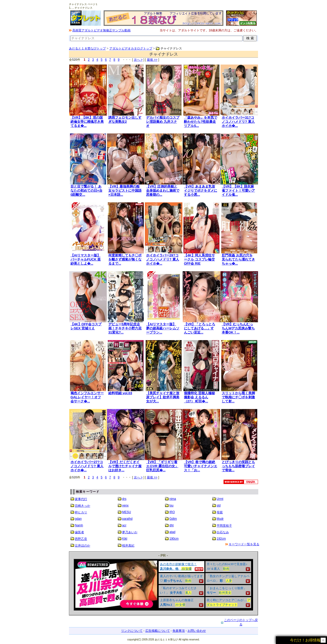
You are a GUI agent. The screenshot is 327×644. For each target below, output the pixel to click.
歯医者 (79, 532)
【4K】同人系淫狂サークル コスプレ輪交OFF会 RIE (199, 259)
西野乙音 (81, 539)
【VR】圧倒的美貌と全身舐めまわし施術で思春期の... (163, 190)
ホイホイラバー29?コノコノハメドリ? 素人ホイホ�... (163, 259)
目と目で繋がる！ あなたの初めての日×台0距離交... (86, 190)
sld (219, 505)
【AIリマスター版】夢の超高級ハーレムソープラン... (163, 328)
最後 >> (152, 60)
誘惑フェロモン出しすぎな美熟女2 (125, 120)
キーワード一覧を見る (244, 544)
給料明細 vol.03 (120, 393)
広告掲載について (158, 631)
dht (172, 525)
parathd (127, 519)
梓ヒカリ (81, 512)
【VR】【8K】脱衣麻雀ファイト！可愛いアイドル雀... (238, 190)
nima (173, 499)
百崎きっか (83, 506)
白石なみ (223, 532)
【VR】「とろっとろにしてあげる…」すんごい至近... (200, 328)
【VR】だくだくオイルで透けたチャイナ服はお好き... (125, 466)
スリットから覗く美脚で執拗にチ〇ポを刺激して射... (238, 397)
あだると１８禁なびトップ (87, 48)
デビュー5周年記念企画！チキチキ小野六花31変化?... (125, 328)
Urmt (220, 499)
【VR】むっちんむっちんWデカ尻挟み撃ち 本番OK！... (238, 328)
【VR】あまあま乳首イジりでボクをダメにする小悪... (201, 190)
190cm (174, 539)
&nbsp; (163, 585)
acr (124, 525)
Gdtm (173, 519)
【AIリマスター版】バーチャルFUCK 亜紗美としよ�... (86, 259)
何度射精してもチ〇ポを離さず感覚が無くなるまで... (125, 259)
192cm (221, 539)
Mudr (220, 519)
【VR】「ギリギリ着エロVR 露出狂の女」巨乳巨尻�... (162, 466)
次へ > (138, 60)
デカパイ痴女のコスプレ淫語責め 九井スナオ (163, 122)
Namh (79, 525)
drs (124, 499)
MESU (127, 512)
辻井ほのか (83, 546)
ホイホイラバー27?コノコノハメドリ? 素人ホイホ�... (87, 466)
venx (125, 505)
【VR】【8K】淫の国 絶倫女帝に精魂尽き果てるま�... (87, 122)
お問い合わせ (197, 631)
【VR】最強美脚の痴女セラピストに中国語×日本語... (125, 190)
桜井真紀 (128, 546)
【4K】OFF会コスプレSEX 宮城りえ (86, 326)
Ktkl (125, 539)
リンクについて (132, 631)
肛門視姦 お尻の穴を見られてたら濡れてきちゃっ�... (238, 259)
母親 (220, 512)
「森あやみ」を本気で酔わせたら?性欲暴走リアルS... (201, 122)
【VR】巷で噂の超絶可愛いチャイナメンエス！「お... (201, 466)
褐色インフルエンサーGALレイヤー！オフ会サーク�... (87, 397)
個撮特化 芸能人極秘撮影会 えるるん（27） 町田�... (199, 397)
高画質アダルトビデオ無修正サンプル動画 (101, 30)
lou (171, 505)
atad (172, 532)
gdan (78, 519)
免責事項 (179, 631)
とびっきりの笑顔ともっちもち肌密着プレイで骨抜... (238, 466)
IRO (172, 512)
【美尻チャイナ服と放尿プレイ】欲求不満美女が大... (163, 397)
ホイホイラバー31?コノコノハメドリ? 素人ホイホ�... (238, 122)
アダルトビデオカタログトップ (131, 48)
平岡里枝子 (224, 526)
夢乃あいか (130, 532)
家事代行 (81, 499)
